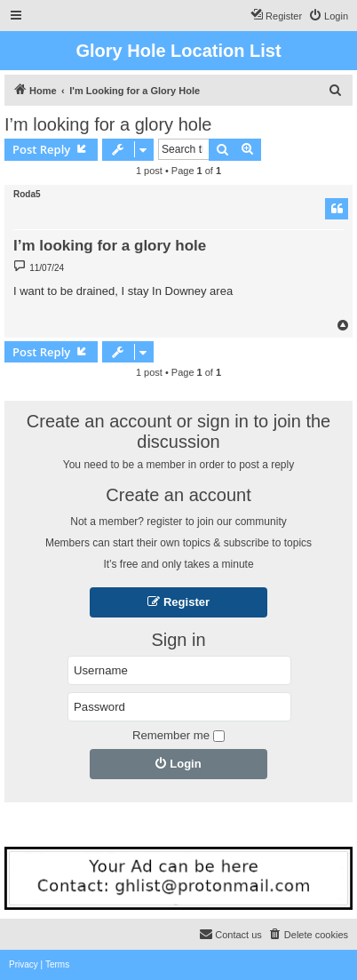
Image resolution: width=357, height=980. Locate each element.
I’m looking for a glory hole (108, 124)
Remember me (178, 735)
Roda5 (27, 194)
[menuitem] (328, 16)
